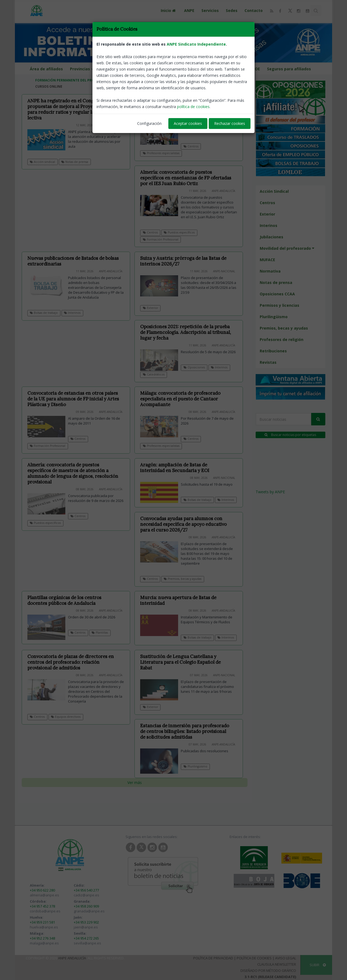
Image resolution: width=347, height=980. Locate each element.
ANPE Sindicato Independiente (196, 44)
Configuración (149, 123)
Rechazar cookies (230, 123)
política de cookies (193, 107)
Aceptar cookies (188, 123)
